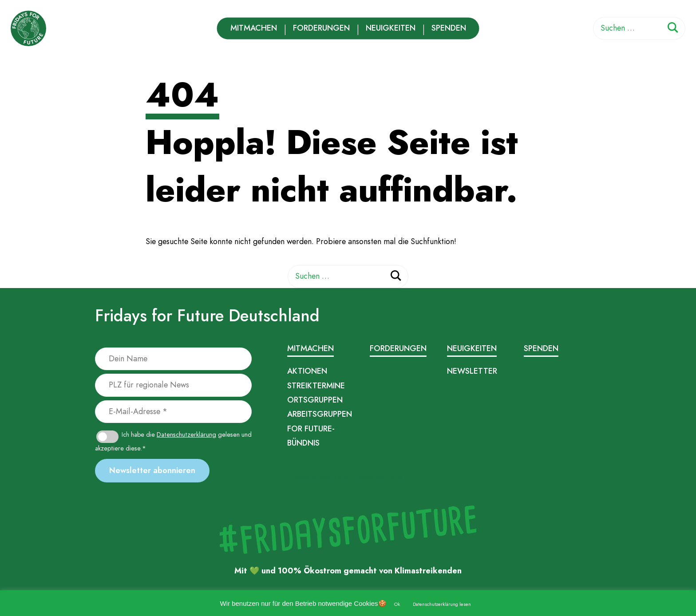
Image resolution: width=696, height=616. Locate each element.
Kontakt (398, 477)
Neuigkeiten (391, 28)
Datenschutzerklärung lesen (442, 604)
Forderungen (321, 28)
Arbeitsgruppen (320, 414)
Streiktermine (316, 386)
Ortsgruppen (315, 400)
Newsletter (472, 371)
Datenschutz (335, 477)
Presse (362, 477)
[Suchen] (673, 29)
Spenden (449, 28)
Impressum (302, 477)
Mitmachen (254, 28)
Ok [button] (397, 604)
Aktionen (307, 371)
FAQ (380, 477)
